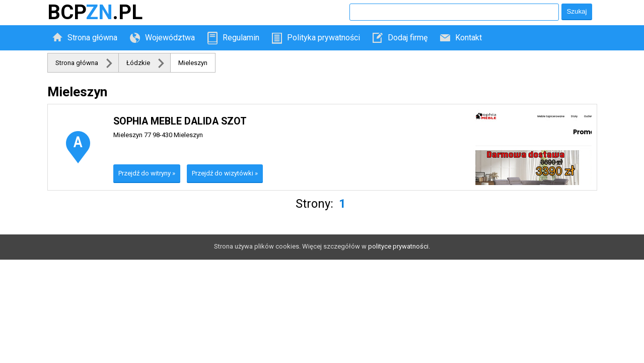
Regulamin (241, 38)
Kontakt (469, 38)
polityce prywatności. (399, 246)
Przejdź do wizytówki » (225, 173)
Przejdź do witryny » (147, 173)
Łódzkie (138, 63)
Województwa (170, 38)
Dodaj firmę (408, 38)
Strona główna (92, 38)
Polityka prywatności (324, 38)
